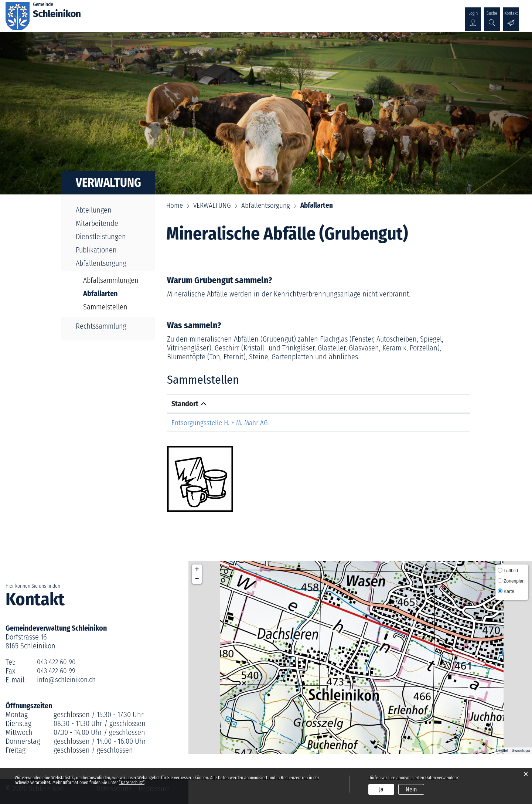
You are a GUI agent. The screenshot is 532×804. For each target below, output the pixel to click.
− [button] (197, 579)
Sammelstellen (105, 307)
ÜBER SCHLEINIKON (132, 14)
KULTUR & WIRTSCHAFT (330, 14)
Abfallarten (113, 294)
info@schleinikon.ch (68, 680)
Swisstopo (521, 750)
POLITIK (179, 14)
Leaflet (502, 750)
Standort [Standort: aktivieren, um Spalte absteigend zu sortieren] (185, 404)
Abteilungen (94, 210)
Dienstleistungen (101, 237)
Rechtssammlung (101, 326)
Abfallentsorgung (101, 263)
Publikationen (96, 250)
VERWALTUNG (218, 14)
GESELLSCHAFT (267, 14)
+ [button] (197, 569)
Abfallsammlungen (111, 280)
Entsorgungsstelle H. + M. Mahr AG (222, 423)
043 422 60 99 (57, 671)
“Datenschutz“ (132, 783)
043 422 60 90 (57, 662)
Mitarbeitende (97, 223)
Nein (411, 789)
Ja (381, 789)
